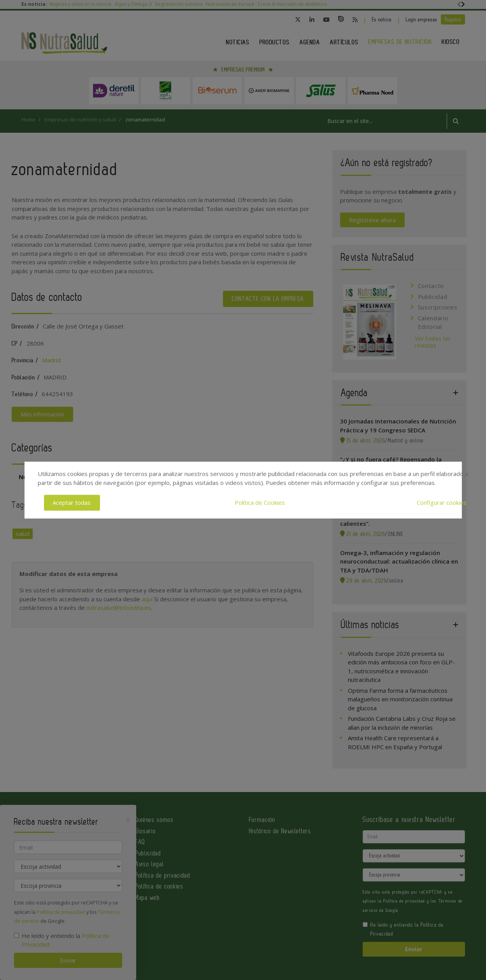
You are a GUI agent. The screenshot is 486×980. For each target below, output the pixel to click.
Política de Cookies (260, 502)
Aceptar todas (72, 502)
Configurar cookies (442, 502)
